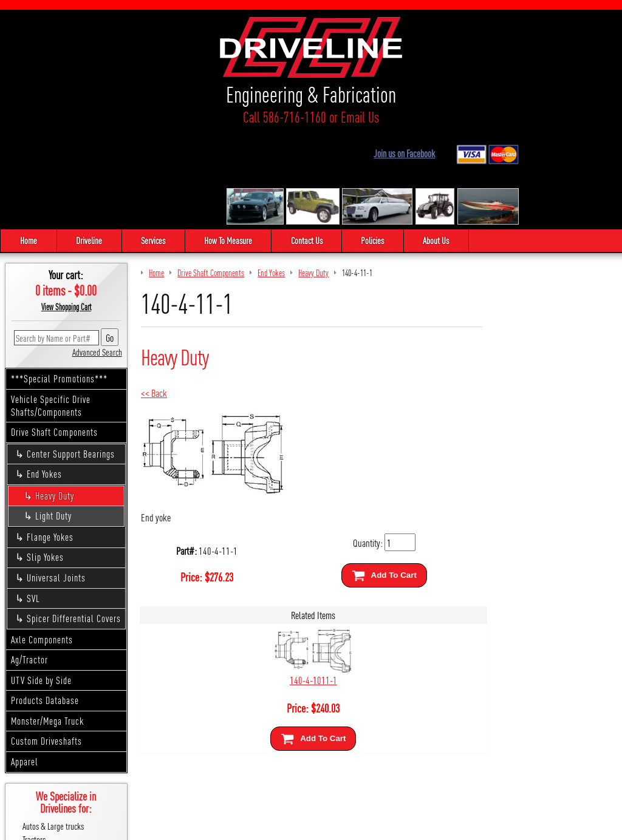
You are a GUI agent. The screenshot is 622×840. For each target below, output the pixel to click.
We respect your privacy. (242, 826)
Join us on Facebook (505, 32)
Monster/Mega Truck (47, 622)
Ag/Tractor (29, 561)
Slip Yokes (45, 459)
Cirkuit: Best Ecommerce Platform (366, 826)
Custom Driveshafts (46, 642)
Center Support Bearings (71, 355)
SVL (33, 499)
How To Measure (230, 142)
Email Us (150, 117)
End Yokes (44, 375)
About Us (440, 142)
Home (29, 142)
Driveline (90, 142)
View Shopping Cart (66, 208)
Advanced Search (97, 253)
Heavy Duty (55, 397)
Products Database (45, 602)
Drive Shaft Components (54, 334)
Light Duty (53, 417)
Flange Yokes (50, 439)
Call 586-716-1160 (75, 117)
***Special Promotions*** (59, 280)
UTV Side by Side (41, 581)
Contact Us (309, 142)
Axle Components (42, 540)
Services (154, 142)
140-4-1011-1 (311, 581)
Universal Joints (56, 479)
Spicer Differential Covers (74, 520)
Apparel (25, 663)
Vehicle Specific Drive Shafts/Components (51, 307)
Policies (376, 142)
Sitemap (296, 826)
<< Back (154, 294)
